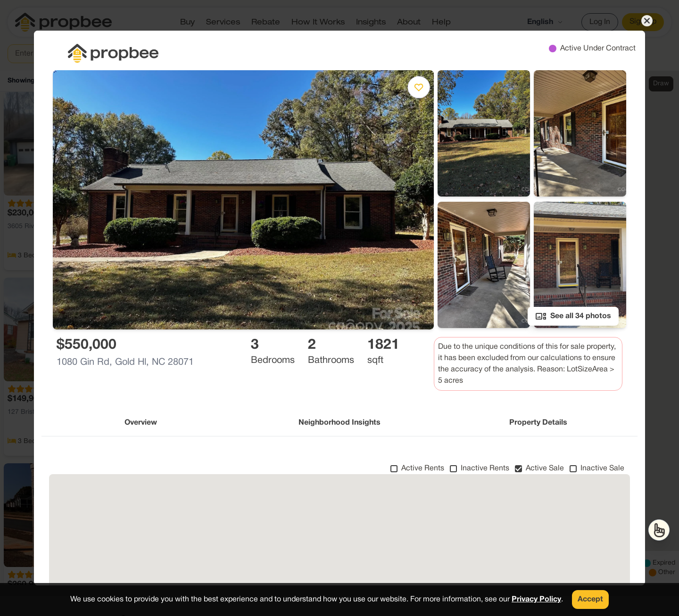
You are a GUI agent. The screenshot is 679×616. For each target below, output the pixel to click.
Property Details (538, 423)
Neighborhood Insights (339, 423)
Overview (141, 423)
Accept (590, 600)
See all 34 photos (573, 316)
